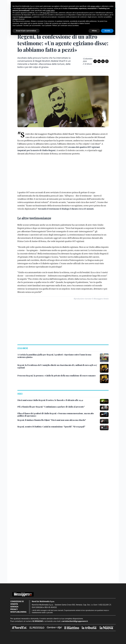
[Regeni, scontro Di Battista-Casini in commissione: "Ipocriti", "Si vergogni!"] (51, 427)
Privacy (14, 609)
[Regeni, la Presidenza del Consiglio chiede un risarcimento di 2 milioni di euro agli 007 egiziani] (58, 366)
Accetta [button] (107, 31)
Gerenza (14, 607)
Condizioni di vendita (17, 603)
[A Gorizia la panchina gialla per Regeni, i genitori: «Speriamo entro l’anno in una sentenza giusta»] (58, 356)
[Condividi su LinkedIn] (99, 61)
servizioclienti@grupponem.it (75, 621)
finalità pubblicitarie (25, 17)
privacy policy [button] (95, 6)
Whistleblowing (18, 612)
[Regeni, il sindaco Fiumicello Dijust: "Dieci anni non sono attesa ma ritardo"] (52, 420)
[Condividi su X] (103, 61)
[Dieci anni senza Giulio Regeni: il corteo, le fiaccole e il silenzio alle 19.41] (50, 400)
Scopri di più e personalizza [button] (26, 31)
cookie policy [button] (50, 10)
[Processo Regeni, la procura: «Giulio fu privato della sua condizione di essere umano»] (57, 376)
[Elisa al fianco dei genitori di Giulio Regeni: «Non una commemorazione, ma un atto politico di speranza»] (58, 415)
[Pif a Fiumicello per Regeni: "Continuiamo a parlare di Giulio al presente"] (51, 407)
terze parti (46, 13)
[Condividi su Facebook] (95, 61)
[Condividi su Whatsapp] (107, 61)
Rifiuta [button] (94, 31)
